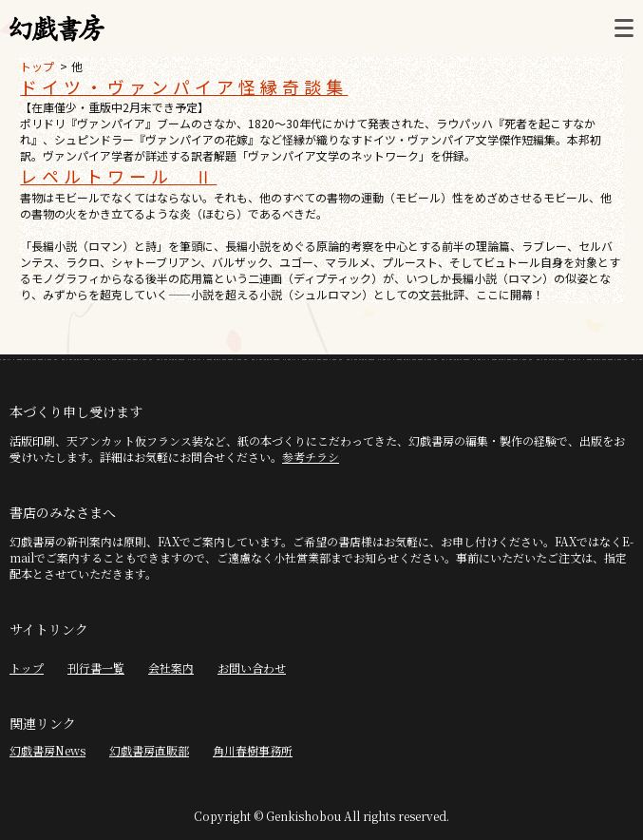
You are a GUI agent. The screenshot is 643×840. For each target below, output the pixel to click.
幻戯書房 (57, 29)
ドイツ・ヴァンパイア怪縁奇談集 (184, 86)
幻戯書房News (47, 750)
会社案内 (171, 668)
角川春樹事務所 (253, 750)
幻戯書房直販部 (149, 750)
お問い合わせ (252, 668)
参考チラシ (311, 457)
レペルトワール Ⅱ (118, 176)
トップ (37, 66)
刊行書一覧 (96, 668)
